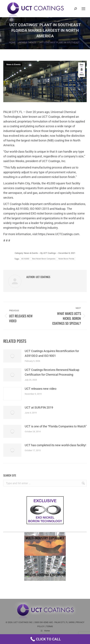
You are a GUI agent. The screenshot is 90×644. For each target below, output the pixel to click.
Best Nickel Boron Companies (44, 259)
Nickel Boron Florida (66, 259)
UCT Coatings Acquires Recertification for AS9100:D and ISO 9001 (52, 353)
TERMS (49, 626)
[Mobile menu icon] (83, 9)
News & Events (14, 65)
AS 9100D (25, 259)
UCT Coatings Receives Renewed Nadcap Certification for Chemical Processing (52, 372)
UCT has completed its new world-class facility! (55, 445)
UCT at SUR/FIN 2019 (39, 407)
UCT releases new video (41, 389)
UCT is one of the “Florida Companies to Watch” (56, 426)
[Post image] (12, 356)
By (48, 253)
